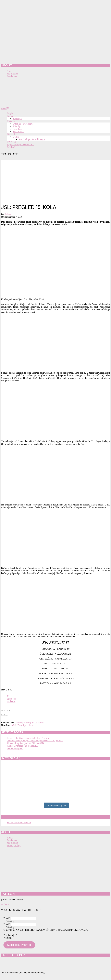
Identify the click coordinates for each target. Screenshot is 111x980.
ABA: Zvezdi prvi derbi (22, 725)
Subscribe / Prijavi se (19, 945)
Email (7, 918)
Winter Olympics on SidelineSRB (23, 746)
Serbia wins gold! (15, 748)
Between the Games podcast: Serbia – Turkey (28, 738)
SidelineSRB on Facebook (22, 817)
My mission (12, 843)
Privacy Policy (14, 845)
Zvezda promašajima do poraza (29, 723)
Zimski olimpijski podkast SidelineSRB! (26, 743)
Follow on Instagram (56, 806)
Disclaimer (12, 840)
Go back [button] (5, 904)
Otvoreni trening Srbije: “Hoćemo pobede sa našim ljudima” (35, 741)
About (10, 838)
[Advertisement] (55, 180)
